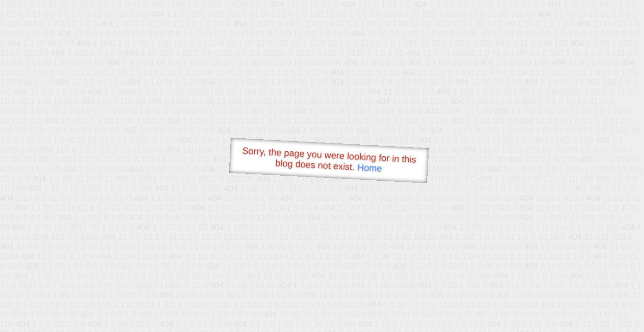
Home (370, 168)
